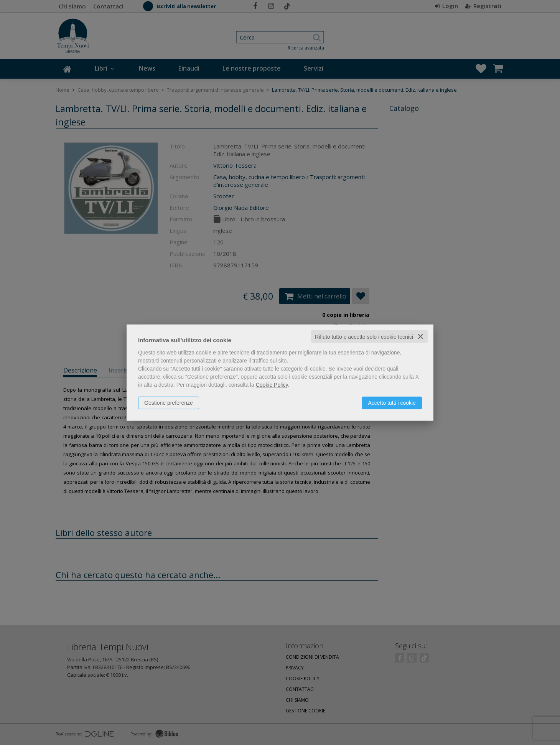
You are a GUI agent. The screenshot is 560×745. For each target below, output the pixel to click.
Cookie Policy (272, 384)
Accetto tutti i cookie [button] (392, 402)
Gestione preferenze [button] (169, 402)
